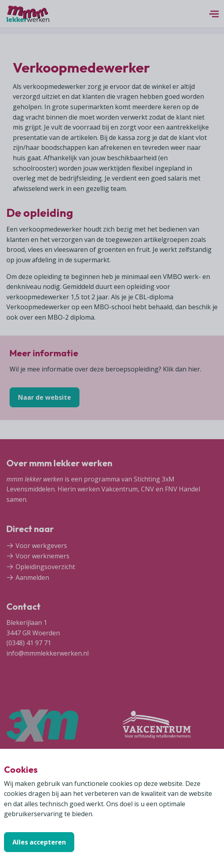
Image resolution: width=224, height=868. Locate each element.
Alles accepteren (39, 842)
